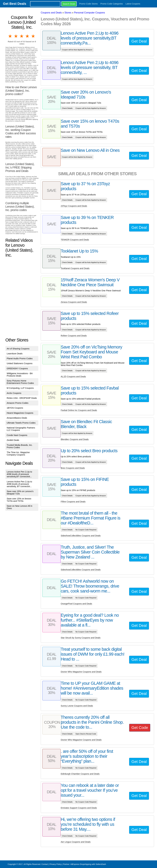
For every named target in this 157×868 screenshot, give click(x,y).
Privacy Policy (56, 864)
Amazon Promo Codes (18, 403)
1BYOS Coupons (15, 408)
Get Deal (139, 41)
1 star (10, 36)
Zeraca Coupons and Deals (74, 302)
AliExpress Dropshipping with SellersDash (88, 864)
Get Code (140, 728)
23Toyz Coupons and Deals (74, 206)
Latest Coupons (133, 4)
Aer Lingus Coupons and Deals (76, 842)
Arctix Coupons (14, 393)
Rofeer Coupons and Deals (74, 336)
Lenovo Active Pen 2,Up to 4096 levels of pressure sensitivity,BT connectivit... (19, 474)
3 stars (22, 36)
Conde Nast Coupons (17, 435)
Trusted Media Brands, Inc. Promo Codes (20, 446)
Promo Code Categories (112, 4)
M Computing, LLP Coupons (20, 388)
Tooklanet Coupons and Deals (75, 268)
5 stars (33, 36)
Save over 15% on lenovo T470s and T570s (19, 500)
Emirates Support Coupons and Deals (79, 808)
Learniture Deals (15, 354)
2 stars (16, 36)
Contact (45, 864)
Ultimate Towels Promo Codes (21, 423)
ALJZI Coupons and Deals (73, 377)
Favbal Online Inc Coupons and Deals (79, 410)
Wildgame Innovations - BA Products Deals (20, 375)
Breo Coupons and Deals (73, 468)
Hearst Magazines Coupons (20, 413)
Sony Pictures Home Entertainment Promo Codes (20, 382)
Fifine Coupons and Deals (73, 502)
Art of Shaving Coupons (18, 349)
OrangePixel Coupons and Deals (76, 604)
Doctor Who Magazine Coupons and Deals (81, 672)
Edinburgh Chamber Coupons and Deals (80, 774)
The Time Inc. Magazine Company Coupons (18, 454)
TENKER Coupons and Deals (75, 240)
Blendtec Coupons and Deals (75, 439)
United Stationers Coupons (20, 363)
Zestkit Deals (13, 440)
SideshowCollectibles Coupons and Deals (81, 536)
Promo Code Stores (89, 4)
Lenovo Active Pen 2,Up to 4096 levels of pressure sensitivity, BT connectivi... (19, 484)
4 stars (28, 36)
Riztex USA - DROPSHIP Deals (22, 398)
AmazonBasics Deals (17, 418)
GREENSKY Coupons (17, 368)
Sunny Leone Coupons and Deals (77, 706)
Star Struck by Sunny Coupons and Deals (81, 638)
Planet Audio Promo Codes (20, 358)
